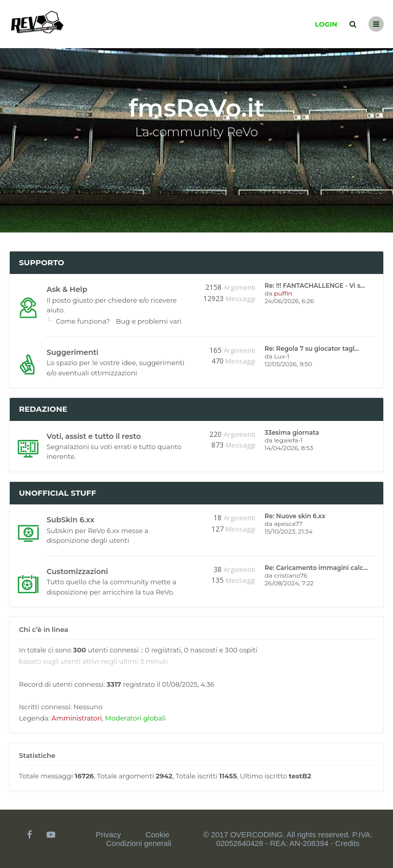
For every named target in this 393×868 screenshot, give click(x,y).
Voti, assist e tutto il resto (94, 436)
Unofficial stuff (58, 493)
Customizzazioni (77, 571)
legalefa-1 (288, 440)
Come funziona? (83, 321)
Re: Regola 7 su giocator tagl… (312, 348)
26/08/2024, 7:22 (289, 583)
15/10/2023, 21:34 (289, 531)
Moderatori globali (135, 718)
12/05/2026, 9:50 (288, 364)
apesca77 (288, 524)
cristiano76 (290, 575)
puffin (283, 293)
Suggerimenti (72, 352)
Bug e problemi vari (149, 321)
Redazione (43, 409)
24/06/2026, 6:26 (289, 301)
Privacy (108, 834)
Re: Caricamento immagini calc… (316, 568)
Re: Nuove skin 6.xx (295, 516)
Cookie (157, 834)
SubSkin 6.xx (70, 520)
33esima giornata (292, 432)
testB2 (300, 776)
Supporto (42, 262)
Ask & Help (67, 289)
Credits (347, 843)
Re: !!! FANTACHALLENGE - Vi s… (315, 285)
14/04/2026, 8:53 (289, 448)
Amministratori (77, 718)
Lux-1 (281, 356)
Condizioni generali (139, 843)
